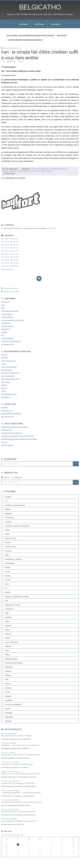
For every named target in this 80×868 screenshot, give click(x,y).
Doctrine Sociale (10, 547)
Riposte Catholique (7, 326)
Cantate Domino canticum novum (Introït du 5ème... (22, 802)
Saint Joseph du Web (8, 376)
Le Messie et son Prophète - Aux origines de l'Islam (17, 436)
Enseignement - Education (13, 559)
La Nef (3, 364)
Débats (7, 534)
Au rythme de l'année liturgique (15, 505)
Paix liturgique (6, 397)
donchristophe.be (7, 370)
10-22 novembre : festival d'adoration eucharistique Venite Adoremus (30, 35)
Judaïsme (8, 625)
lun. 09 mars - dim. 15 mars (10, 263)
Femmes (8, 580)
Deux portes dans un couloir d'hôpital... (17, 736)
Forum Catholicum (7, 445)
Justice (7, 630)
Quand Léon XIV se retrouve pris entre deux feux (21, 755)
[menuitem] (23, 24)
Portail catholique (7, 314)
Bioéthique (9, 513)
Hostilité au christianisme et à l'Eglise (17, 596)
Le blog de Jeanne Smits (9, 367)
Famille (8, 576)
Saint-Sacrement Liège (8, 361)
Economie (8, 551)
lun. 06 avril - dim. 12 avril (10, 251)
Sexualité (8, 688)
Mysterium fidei (6, 430)
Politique (33, 171)
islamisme (8, 617)
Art (6, 501)
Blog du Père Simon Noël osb (11, 379)
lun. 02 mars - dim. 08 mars (10, 266)
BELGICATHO (40, 7)
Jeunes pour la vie (7, 410)
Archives (39, 24)
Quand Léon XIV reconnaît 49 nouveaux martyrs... (21, 774)
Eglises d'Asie (6, 302)
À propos (55, 24)
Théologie (8, 721)
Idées (7, 601)
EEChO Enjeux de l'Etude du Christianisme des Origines (19, 439)
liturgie (7, 638)
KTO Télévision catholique (10, 311)
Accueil (23, 24)
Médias (8, 655)
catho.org (4, 355)
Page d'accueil (62, 35)
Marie (7, 650)
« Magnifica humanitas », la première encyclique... (22, 793)
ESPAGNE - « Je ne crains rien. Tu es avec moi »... (21, 745)
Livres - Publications (12, 642)
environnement (10, 563)
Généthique (5, 407)
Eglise (43, 169)
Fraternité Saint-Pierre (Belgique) (12, 433)
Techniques (9, 713)
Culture (8, 530)
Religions (42, 171)
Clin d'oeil (8, 522)
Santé (7, 679)
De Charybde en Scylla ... (9, 394)
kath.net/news (10, 67)
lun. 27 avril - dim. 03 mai (9, 242)
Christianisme (10, 517)
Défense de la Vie (11, 538)
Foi (48, 169)
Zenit (3, 305)
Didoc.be (4, 388)
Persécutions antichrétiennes (15, 171)
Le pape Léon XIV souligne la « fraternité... (18, 783)
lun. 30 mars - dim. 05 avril (10, 254)
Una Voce (4, 442)
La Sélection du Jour (8, 344)
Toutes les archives (7, 269)
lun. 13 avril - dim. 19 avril (10, 248)
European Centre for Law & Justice (12, 320)
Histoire (8, 592)
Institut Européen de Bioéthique (11, 413)
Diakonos (4, 385)
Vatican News (6, 329)
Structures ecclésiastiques (13, 704)
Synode (8, 708)
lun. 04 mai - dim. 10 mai (9, 239)
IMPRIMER (12, 61)
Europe (7, 571)
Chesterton (5, 358)
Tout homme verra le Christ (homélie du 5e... (19, 812)
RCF (3, 335)
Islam (65, 169)
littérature (8, 634)
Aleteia (4, 391)
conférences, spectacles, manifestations (17, 526)
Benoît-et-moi (6, 382)
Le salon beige (6, 323)
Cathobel (4, 332)
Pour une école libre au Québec (11, 341)
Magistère (8, 646)
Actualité (36, 169)
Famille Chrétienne (7, 338)
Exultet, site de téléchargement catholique (14, 427)
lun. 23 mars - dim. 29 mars (10, 257)
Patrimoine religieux (12, 659)
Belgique (8, 509)
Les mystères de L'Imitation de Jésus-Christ (19, 821)
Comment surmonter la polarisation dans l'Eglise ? (25, 40)
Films (7, 584)
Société (49, 171)
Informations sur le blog (13, 605)
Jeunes (7, 621)
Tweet (3, 61)
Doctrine (8, 542)
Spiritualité (9, 700)
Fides (3, 308)
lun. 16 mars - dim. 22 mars (10, 260)
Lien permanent (10, 169)
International (56, 169)
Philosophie (9, 667)
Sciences (8, 684)
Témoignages (9, 717)
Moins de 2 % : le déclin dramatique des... (18, 764)
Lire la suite (52, 228)
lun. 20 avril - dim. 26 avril (10, 245)
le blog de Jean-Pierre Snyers (10, 373)
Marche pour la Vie (7, 416)
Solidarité (8, 696)
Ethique (8, 567)
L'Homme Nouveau (7, 317)
